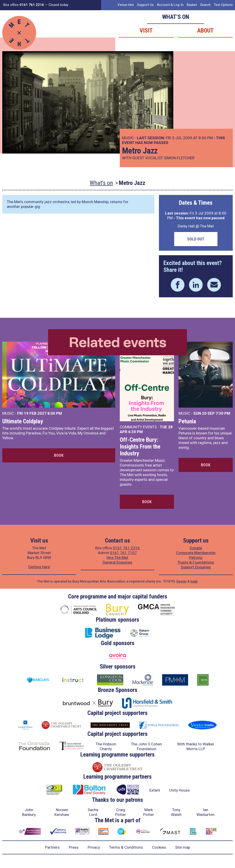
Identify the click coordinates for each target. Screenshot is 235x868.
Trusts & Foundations (196, 562)
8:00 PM (55, 413)
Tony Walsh (176, 812)
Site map (183, 847)
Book (59, 455)
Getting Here (39, 567)
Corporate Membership (196, 553)
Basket (192, 5)
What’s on (176, 17)
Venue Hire (126, 5)
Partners (52, 847)
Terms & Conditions (126, 847)
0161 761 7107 (123, 553)
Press (74, 847)
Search (205, 5)
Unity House (179, 790)
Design (181, 581)
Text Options (223, 5)
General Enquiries (117, 562)
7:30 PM (223, 413)
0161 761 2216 (126, 548)
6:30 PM (135, 432)
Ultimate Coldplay (23, 421)
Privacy (94, 847)
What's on (101, 183)
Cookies (159, 847)
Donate (196, 548)
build (194, 581)
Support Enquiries (196, 567)
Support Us (145, 5)
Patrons (196, 558)
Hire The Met (117, 558)
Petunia (187, 421)
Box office (24, 5)
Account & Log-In (170, 5)
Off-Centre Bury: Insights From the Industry (140, 447)
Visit (146, 30)
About (205, 30)
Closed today (58, 5)
